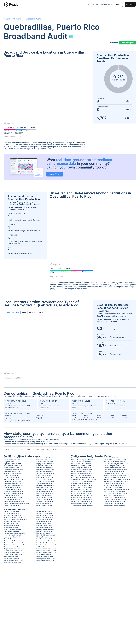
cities (29, 440)
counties (39, 440)
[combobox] (70, 449)
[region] (47, 93)
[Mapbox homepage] (9, 124)
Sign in (118, 4)
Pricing (96, 4)
